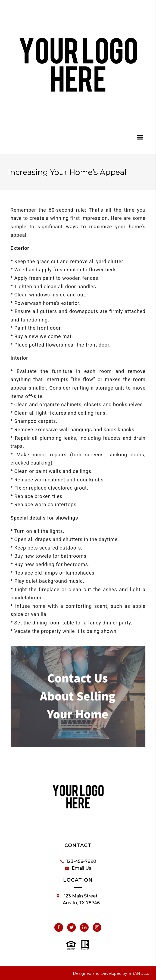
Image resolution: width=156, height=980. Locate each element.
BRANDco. (139, 973)
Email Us (78, 868)
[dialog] (140, 137)
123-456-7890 (78, 861)
